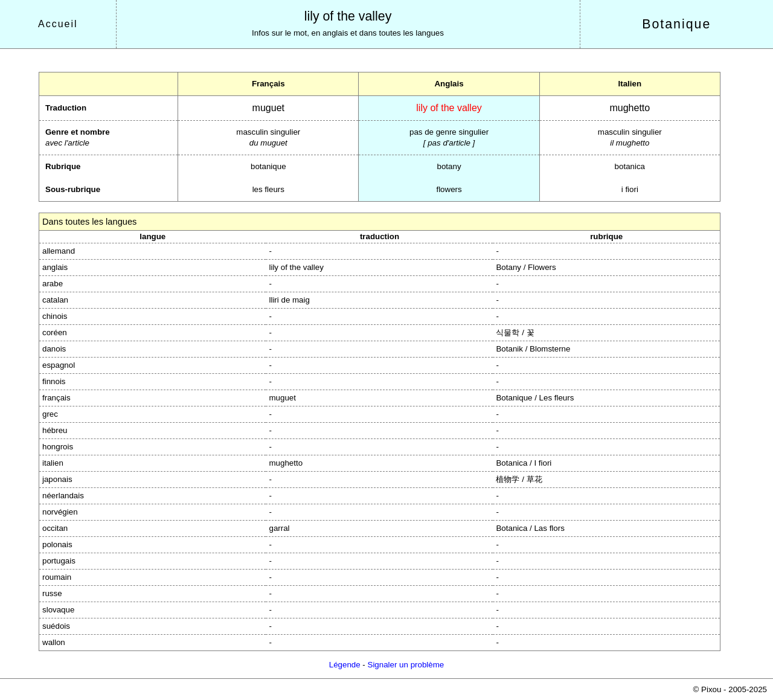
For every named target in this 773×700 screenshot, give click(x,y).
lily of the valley (348, 16)
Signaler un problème (406, 665)
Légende (345, 665)
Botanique (676, 24)
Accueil (58, 24)
